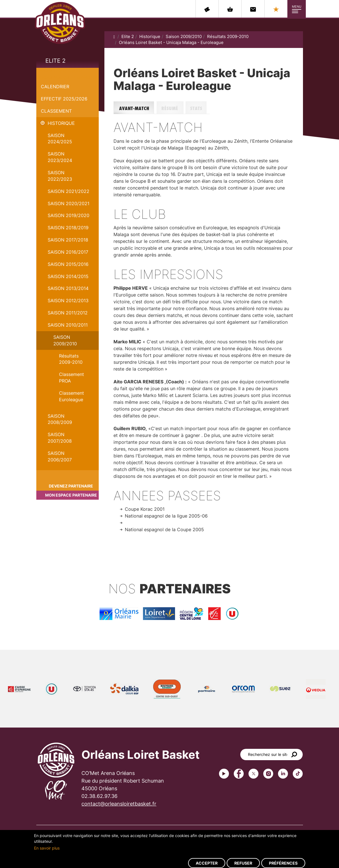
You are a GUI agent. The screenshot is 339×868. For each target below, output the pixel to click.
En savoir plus (47, 848)
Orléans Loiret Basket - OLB (60, 23)
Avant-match (135, 108)
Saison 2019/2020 (69, 215)
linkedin (283, 774)
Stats (198, 108)
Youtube (224, 774)
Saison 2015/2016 (68, 264)
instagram (268, 774)
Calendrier (55, 87)
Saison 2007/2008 (60, 438)
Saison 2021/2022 (69, 191)
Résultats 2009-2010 (71, 359)
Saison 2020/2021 (69, 203)
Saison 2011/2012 (68, 313)
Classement (56, 111)
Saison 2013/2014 (68, 288)
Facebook (239, 774)
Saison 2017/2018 (68, 240)
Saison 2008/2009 (60, 419)
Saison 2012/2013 (68, 300)
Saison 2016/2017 (68, 252)
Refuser (243, 863)
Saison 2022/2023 (60, 176)
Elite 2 (55, 61)
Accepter (207, 863)
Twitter (253, 774)
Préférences (283, 863)
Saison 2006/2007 (60, 456)
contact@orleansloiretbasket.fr (119, 804)
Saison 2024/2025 (60, 139)
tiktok (298, 774)
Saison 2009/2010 (65, 340)
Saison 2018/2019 (68, 228)
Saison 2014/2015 (68, 276)
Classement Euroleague (71, 396)
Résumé (171, 108)
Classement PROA (71, 378)
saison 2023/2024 (60, 157)
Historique (61, 123)
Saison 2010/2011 (68, 325)
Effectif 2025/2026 (64, 99)
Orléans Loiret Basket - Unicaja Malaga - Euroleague (171, 42)
